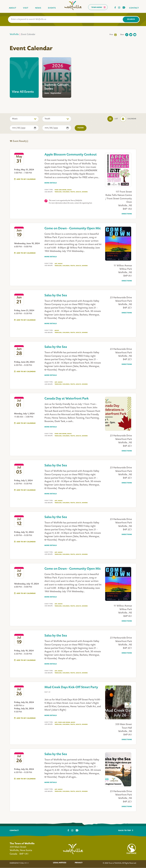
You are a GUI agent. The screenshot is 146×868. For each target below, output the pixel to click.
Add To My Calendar (26, 179)
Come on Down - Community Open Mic (73, 229)
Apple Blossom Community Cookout (71, 155)
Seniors (85, 192)
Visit (26, 8)
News (38, 8)
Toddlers (58, 192)
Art (56, 264)
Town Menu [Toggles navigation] (98, 7)
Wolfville (14, 35)
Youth (73, 192)
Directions (127, 214)
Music (70, 190)
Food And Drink (61, 190)
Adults (79, 192)
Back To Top (126, 831)
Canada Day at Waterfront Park (67, 399)
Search (131, 19)
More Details (51, 183)
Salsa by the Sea (56, 296)
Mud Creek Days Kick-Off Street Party (71, 687)
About (13, 8)
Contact (134, 8)
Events (52, 8)
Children (66, 192)
